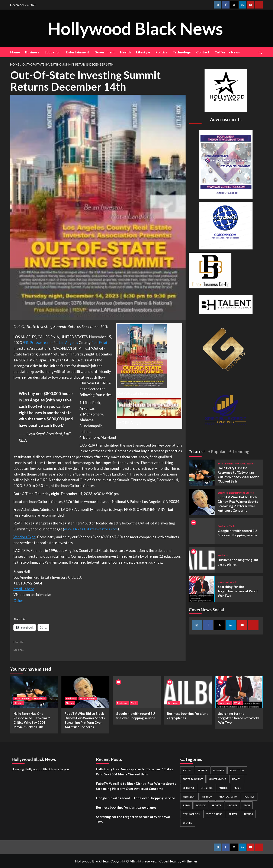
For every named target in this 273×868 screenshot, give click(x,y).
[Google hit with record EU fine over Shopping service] (137, 692)
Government (105, 52)
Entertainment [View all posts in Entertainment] (226, 463)
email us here (24, 589)
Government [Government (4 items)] (218, 779)
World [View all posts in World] (234, 582)
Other (18, 601)
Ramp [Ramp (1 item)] (186, 805)
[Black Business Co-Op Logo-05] (210, 270)
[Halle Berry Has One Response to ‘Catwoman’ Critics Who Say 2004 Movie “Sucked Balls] (202, 472)
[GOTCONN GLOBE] (226, 225)
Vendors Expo (25, 537)
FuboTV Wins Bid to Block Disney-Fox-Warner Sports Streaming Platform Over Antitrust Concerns (136, 786)
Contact (203, 52)
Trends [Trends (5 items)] (248, 814)
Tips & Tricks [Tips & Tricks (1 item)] (214, 814)
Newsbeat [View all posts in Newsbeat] (240, 463)
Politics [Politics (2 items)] (249, 797)
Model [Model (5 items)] (223, 788)
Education (53, 52)
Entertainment (78, 52)
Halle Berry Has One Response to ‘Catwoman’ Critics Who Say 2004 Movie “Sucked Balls (135, 772)
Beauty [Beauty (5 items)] (202, 770)
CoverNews (168, 861)
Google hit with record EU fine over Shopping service (136, 798)
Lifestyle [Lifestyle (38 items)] (189, 788)
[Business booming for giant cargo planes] (202, 559)
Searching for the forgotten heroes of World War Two (238, 591)
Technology (182, 52)
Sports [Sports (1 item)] (216, 805)
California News (227, 52)
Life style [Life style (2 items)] (207, 788)
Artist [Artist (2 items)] (187, 770)
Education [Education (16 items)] (237, 770)
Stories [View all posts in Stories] (251, 463)
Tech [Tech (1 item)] (247, 805)
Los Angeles (68, 343)
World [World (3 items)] (188, 823)
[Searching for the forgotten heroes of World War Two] (202, 588)
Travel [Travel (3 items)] (233, 814)
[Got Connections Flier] (226, 164)
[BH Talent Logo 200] (226, 304)
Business (32, 52)
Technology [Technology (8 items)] (192, 814)
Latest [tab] (198, 451)
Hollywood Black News (135, 28)
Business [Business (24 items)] (219, 770)
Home (15, 52)
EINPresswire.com (39, 343)
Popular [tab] (218, 451)
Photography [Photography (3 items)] (228, 797)
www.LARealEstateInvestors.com (91, 529)
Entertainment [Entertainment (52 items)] (193, 779)
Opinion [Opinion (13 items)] (207, 797)
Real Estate (100, 343)
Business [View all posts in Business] (223, 493)
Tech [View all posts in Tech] (232, 526)
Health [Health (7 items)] (237, 779)
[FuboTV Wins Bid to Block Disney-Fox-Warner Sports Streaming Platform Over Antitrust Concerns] (202, 501)
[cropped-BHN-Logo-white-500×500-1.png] (226, 90)
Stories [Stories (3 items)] (232, 805)
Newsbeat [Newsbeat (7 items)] (189, 797)
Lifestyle (143, 52)
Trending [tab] (240, 451)
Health (125, 52)
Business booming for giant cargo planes (126, 807)
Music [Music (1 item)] (237, 788)
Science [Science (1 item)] (201, 805)
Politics (161, 52)
